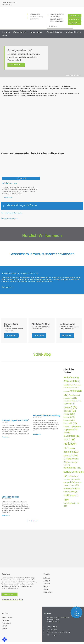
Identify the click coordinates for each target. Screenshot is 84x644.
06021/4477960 (35, 14)
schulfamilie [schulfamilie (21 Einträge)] (72, 468)
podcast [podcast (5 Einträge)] (67, 456)
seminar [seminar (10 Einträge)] (69, 479)
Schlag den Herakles (10, 497)
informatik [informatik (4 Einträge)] (78, 401)
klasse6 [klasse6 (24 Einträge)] (70, 407)
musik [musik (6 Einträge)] (72, 448)
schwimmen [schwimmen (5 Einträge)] (74, 476)
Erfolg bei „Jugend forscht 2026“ (15, 420)
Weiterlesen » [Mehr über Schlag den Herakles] (6, 516)
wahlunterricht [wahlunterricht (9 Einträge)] (70, 492)
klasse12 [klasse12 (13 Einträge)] (70, 426)
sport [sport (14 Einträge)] (71, 482)
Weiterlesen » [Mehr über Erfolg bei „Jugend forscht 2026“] (6, 437)
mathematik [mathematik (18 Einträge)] (72, 436)
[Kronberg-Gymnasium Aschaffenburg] (48, 15)
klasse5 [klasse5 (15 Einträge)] (69, 404)
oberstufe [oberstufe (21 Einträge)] (71, 452)
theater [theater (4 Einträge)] (78, 483)
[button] (6, 32)
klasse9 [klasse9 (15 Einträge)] (69, 417)
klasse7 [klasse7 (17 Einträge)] (70, 411)
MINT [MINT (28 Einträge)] (69, 440)
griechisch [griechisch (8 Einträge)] (69, 401)
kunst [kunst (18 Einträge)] (72, 430)
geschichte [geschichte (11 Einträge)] (70, 398)
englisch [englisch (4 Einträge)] (67, 391)
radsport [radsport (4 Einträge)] (67, 465)
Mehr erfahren (16, 65)
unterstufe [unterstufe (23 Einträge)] (72, 488)
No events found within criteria (11, 213)
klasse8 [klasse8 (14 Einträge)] (69, 414)
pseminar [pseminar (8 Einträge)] (73, 462)
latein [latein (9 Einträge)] (67, 433)
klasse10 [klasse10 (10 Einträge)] (69, 420)
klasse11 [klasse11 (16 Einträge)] (70, 423)
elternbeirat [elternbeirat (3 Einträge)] (75, 388)
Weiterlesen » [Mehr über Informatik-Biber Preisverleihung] (37, 434)
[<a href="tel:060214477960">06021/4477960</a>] (28, 14)
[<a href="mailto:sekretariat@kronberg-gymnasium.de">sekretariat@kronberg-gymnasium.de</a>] (28, 18)
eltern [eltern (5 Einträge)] (68, 388)
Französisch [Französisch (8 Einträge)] (74, 395)
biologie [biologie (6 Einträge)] (72, 385)
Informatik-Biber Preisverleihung (47, 415)
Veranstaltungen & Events (22, 205)
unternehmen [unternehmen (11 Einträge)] (71, 485)
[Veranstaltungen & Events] (4, 206)
